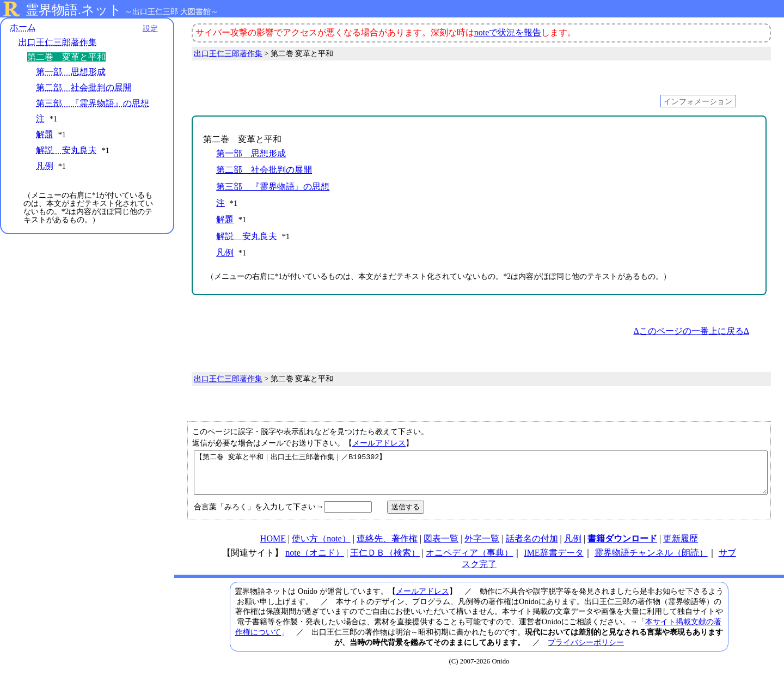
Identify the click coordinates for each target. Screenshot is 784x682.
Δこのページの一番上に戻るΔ (691, 331)
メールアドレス (379, 443)
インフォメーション (698, 101)
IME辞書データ (553, 561)
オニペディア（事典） (469, 561)
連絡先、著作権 (387, 547)
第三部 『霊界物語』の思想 (93, 103)
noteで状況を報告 (508, 32)
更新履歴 (681, 547)
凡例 (45, 166)
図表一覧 (441, 547)
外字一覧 (482, 547)
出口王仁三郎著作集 (58, 42)
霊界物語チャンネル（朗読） (651, 561)
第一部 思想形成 (71, 72)
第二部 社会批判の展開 (84, 87)
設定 (150, 28)
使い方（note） (321, 547)
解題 (45, 134)
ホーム (23, 27)
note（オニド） (315, 561)
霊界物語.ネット (74, 10)
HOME (273, 547)
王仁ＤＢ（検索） (385, 561)
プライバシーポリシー (586, 650)
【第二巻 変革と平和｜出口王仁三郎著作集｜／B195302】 (481, 477)
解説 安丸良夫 (66, 150)
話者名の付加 (532, 547)
